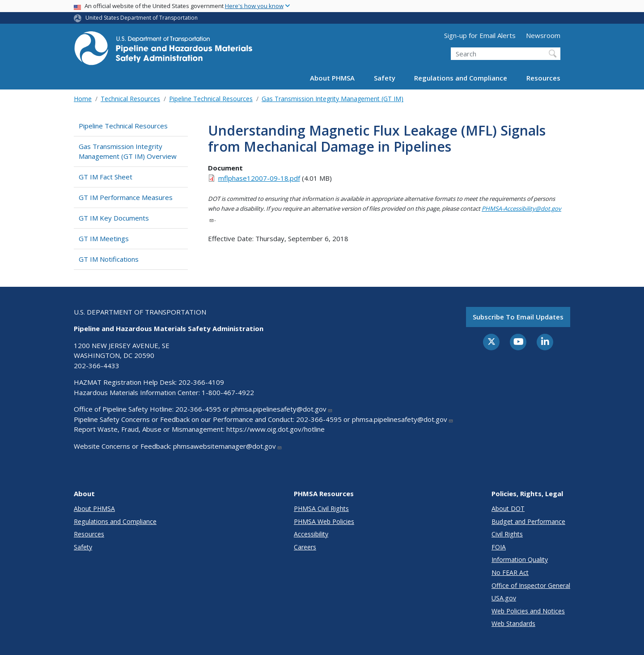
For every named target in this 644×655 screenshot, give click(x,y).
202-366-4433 (97, 366)
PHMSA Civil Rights (321, 508)
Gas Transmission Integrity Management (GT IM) (333, 99)
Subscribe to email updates (518, 317)
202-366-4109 (201, 382)
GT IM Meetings (104, 238)
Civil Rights (507, 534)
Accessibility (311, 534)
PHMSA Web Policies (324, 521)
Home (83, 99)
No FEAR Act (510, 572)
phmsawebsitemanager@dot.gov (228, 446)
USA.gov (504, 598)
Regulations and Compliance (461, 78)
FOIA (499, 547)
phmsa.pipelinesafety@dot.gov (282, 409)
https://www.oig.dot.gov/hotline (275, 429)
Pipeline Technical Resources (211, 99)
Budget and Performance (528, 521)
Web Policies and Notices (528, 611)
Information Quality (520, 559)
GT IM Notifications (109, 259)
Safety (385, 78)
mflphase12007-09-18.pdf (259, 178)
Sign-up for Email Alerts (480, 35)
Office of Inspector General (531, 585)
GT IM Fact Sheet (106, 177)
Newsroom (543, 35)
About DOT (508, 508)
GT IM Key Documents (114, 218)
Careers (305, 547)
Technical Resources (130, 99)
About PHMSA (332, 78)
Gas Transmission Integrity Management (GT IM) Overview (128, 151)
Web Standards (513, 623)
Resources (543, 78)
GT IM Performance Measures (126, 197)
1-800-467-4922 (228, 392)
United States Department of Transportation (142, 18)
